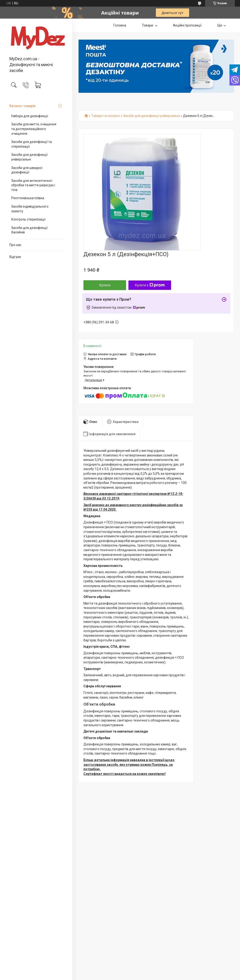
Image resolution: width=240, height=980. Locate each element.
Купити (105, 285)
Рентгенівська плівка (28, 198)
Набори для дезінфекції (30, 116)
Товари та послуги (105, 116)
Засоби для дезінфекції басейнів (29, 230)
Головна (120, 25)
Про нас (15, 245)
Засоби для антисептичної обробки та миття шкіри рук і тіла (33, 185)
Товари (148, 25)
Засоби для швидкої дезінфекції (27, 170)
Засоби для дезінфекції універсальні (29, 157)
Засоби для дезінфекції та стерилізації (32, 144)
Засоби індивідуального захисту (30, 209)
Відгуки (15, 257)
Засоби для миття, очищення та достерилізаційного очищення (34, 129)
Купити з (150, 285)
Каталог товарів (22, 106)
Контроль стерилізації (28, 219)
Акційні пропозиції (187, 25)
